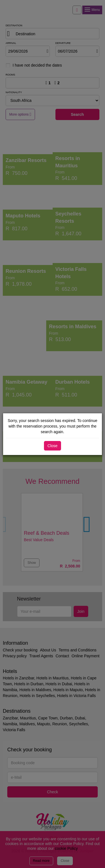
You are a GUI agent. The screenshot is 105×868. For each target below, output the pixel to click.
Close (53, 446)
